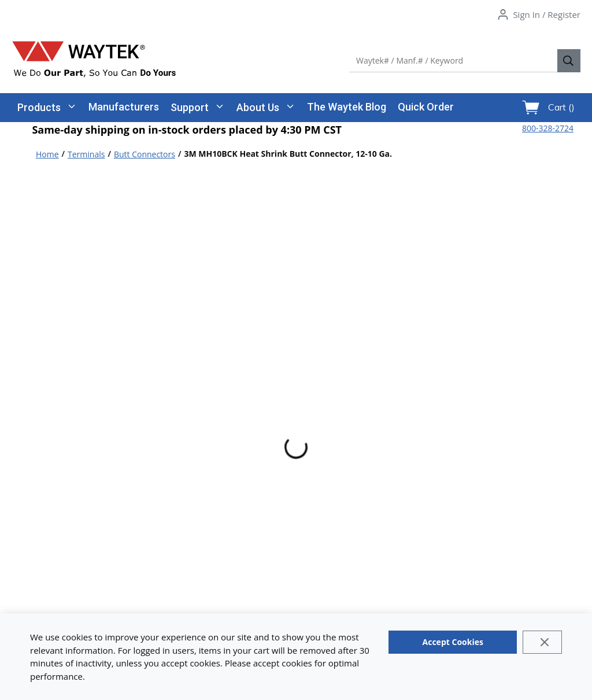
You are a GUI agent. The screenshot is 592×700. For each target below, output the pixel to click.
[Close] (542, 642)
